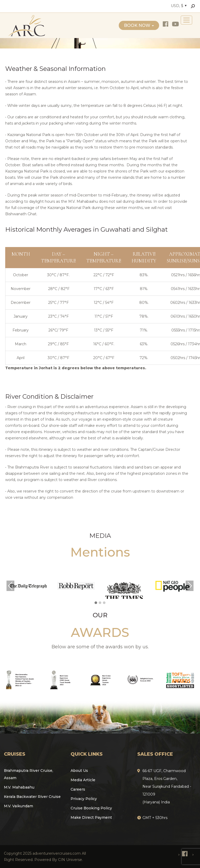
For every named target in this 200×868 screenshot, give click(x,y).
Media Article (83, 780)
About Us (79, 771)
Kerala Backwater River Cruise (32, 797)
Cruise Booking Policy (91, 808)
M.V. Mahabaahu (19, 787)
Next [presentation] (190, 586)
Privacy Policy (84, 799)
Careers (78, 789)
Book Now (139, 25)
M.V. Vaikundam (18, 806)
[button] (96, 603)
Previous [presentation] (10, 586)
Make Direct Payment (91, 817)
